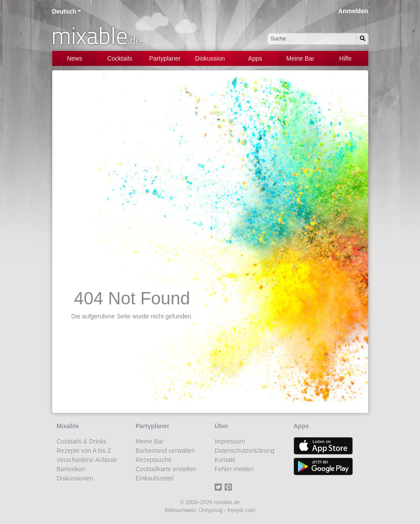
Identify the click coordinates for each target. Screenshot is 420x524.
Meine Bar (300, 58)
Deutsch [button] (64, 11)
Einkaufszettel (155, 478)
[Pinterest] (230, 488)
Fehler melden (234, 469)
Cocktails (120, 58)
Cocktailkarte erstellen (166, 469)
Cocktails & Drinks (82, 441)
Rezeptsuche (154, 460)
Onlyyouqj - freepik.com (227, 510)
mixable (96, 35)
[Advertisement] (210, 143)
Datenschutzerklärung (244, 451)
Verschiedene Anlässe (87, 460)
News (74, 58)
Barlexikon (71, 469)
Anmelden (353, 11)
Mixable (68, 426)
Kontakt (225, 460)
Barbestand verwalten (165, 451)
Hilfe (345, 58)
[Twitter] (220, 488)
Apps (255, 58)
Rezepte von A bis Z (84, 451)
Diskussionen (75, 478)
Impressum (230, 441)
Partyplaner (165, 58)
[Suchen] (363, 39)
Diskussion (210, 58)
